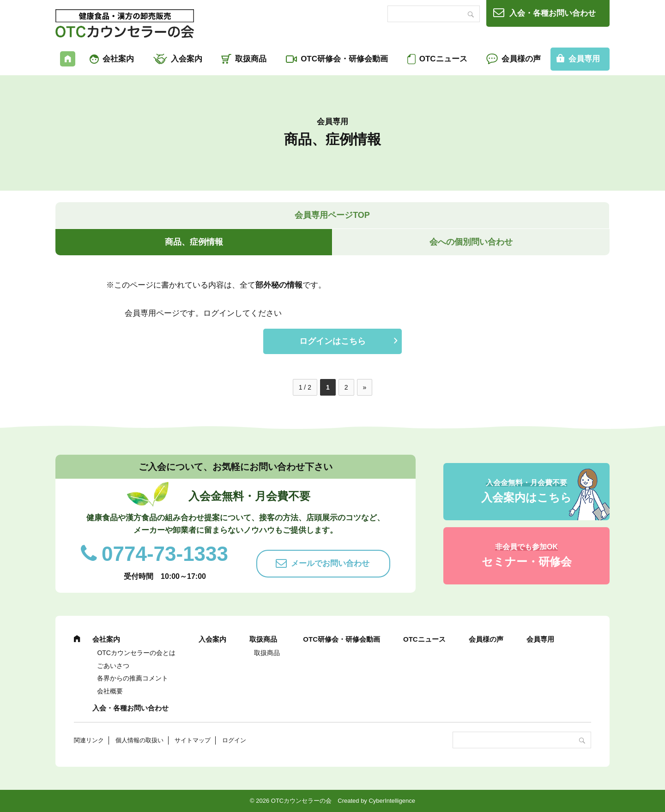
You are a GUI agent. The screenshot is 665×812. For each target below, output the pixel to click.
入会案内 (187, 59)
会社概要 (110, 691)
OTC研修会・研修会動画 (344, 59)
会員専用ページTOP (332, 215)
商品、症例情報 (194, 242)
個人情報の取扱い (139, 740)
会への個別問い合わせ (471, 242)
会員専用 (584, 59)
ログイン (234, 740)
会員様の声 (521, 59)
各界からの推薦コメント (133, 678)
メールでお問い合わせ (330, 563)
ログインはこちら (332, 341)
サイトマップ (193, 740)
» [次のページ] (365, 387)
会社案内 (118, 59)
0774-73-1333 (165, 554)
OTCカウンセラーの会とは (136, 653)
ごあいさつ (113, 666)
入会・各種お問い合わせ (553, 13)
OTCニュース (443, 59)
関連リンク (89, 740)
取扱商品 (251, 59)
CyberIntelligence (392, 801)
